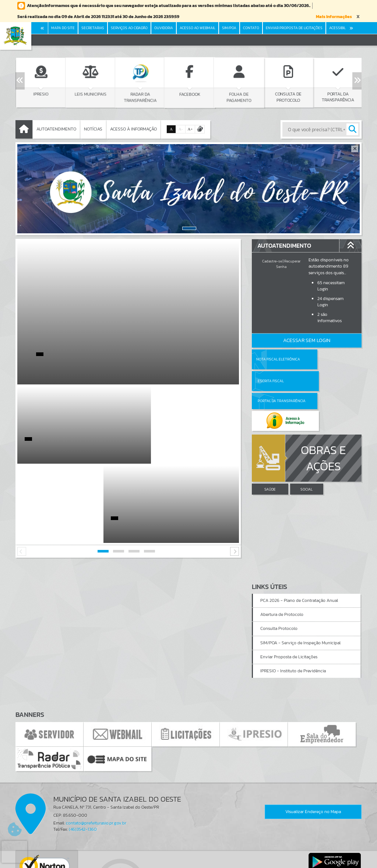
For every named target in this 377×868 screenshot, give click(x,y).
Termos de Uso (189, 855)
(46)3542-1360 (83, 750)
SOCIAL (306, 449)
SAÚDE (270, 449)
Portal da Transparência (272, 381)
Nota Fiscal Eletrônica (278, 359)
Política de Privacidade (188, 861)
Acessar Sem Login (307, 340)
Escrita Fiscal (326, 359)
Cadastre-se (272, 261)
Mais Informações (334, 17)
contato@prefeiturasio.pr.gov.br (96, 744)
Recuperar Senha (288, 264)
